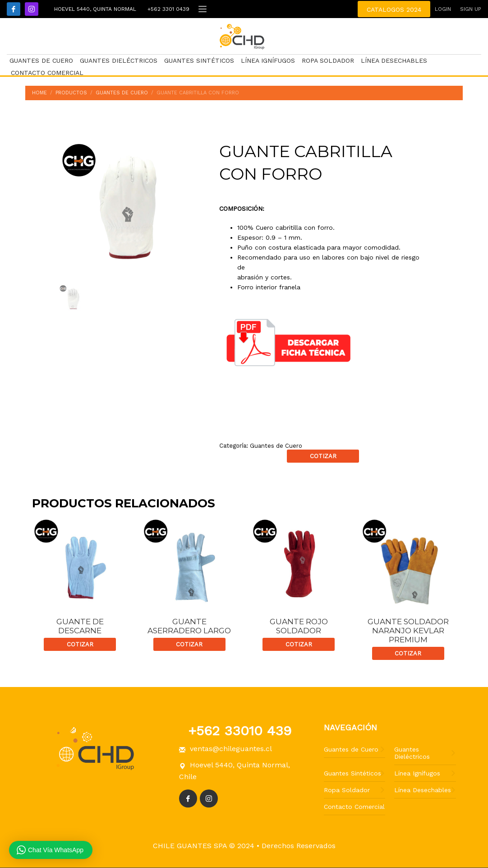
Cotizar (323, 456)
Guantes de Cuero (276, 446)
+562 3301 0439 (167, 9)
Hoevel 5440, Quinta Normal (94, 9)
